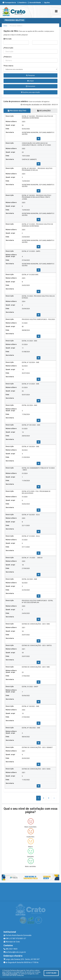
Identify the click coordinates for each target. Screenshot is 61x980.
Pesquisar (30, 75)
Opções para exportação (30, 92)
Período (8, 39)
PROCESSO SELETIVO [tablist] (17, 111)
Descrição (8, 48)
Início (5, 26)
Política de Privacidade (10, 974)
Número (8, 57)
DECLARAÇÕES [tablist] (44, 111)
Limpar (31, 81)
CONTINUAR (51, 973)
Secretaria (8, 66)
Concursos (30, 86)
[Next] (49, 798)
